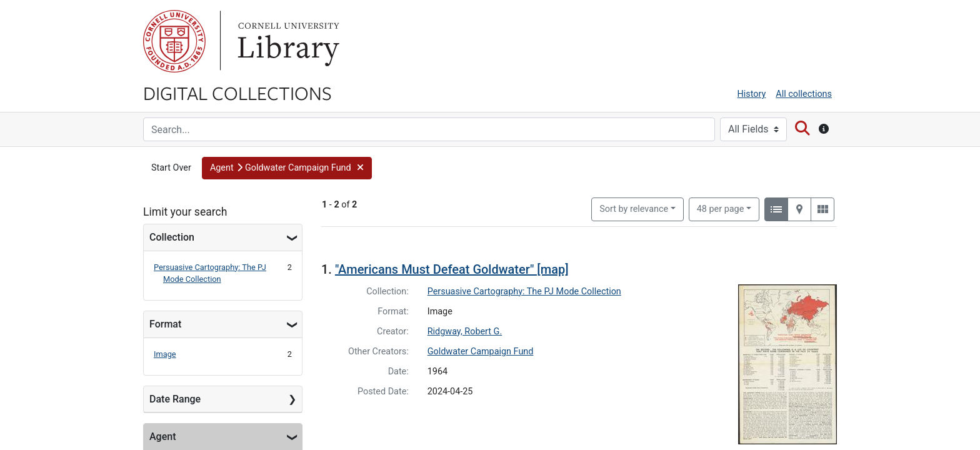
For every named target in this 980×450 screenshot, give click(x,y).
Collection (172, 237)
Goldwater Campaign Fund (481, 352)
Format (165, 324)
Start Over (171, 168)
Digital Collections (237, 92)
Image (165, 354)
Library (287, 41)
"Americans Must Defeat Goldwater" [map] (452, 269)
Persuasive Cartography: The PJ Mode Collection (524, 292)
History (752, 94)
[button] (287, 168)
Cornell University (174, 41)
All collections (804, 94)
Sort (634, 209)
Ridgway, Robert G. (465, 332)
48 (721, 208)
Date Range (175, 399)
